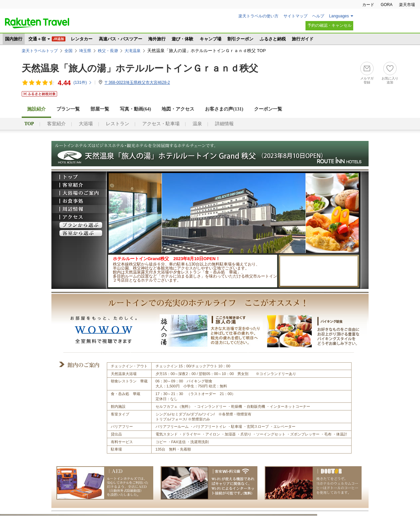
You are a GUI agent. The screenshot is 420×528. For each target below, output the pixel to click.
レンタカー (82, 39)
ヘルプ (318, 16)
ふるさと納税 (273, 39)
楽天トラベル (37, 23)
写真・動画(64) (135, 109)
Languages (339, 16)
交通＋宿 (37, 39)
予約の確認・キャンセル (330, 25)
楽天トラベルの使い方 (258, 16)
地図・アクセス (178, 109)
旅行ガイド (303, 39)
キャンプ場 (211, 39)
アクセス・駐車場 (161, 124)
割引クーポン (240, 39)
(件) (83, 82)
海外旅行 (157, 39)
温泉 (197, 124)
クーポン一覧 (268, 109)
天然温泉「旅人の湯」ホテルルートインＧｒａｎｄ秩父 (140, 68)
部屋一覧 (100, 109)
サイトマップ (295, 16)
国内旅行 (14, 39)
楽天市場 (407, 5)
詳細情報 (224, 124)
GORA (386, 5)
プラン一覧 (68, 109)
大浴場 (86, 124)
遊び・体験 (182, 39)
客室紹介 (56, 124)
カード (368, 5)
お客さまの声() (224, 109)
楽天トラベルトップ (40, 51)
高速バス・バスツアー (121, 39)
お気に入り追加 (390, 80)
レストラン (118, 124)
